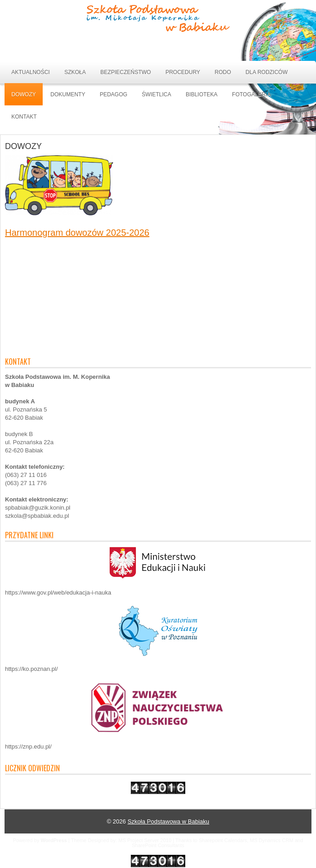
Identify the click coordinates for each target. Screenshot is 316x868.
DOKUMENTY (68, 94)
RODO (223, 72)
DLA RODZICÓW (267, 72)
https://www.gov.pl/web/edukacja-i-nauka (58, 593)
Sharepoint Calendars (223, 840)
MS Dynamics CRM (272, 840)
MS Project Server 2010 (145, 840)
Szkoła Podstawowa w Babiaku (168, 821)
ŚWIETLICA (156, 94)
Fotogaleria (251, 94)
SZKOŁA (75, 72)
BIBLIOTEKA (202, 94)
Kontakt (24, 117)
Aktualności (31, 72)
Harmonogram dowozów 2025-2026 (77, 233)
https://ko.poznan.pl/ (31, 669)
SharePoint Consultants (158, 845)
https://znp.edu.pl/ (28, 746)
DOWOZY (24, 94)
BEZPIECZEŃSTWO (126, 72)
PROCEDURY (183, 72)
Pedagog (114, 94)
